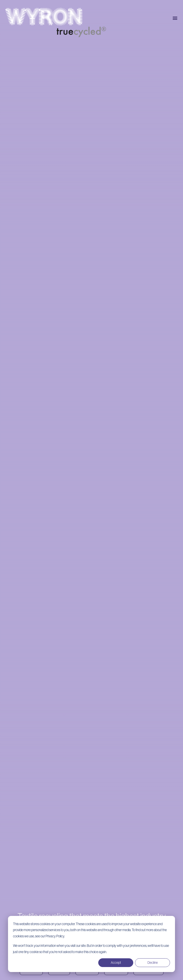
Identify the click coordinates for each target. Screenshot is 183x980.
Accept (116, 963)
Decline (153, 963)
